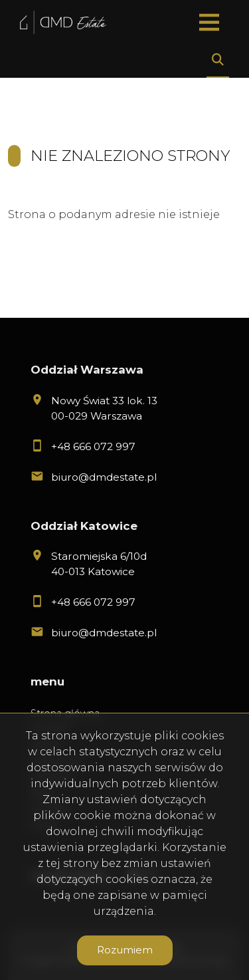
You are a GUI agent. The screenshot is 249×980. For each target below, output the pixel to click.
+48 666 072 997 (93, 446)
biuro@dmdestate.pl (104, 477)
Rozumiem (125, 950)
